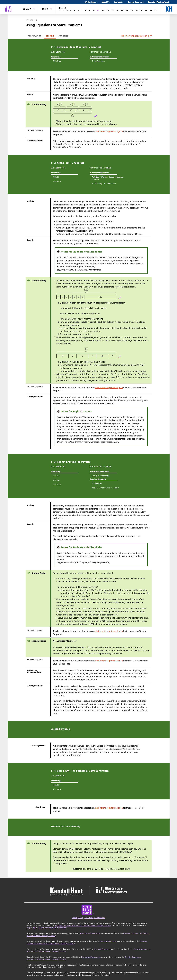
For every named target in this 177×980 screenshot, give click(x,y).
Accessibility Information (95, 918)
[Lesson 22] (151, 11)
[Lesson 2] (64, 11)
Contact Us (119, 2)
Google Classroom (136, 2)
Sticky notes (97, 483)
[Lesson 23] (155, 11)
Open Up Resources (108, 941)
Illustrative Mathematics (90, 933)
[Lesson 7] (82, 11)
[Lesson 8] (85, 11)
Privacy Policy (78, 918)
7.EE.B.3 (56, 177)
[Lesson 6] (78, 11)
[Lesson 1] (60, 11)
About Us (106, 2)
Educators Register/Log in (159, 2)
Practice (63, 36)
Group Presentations (101, 476)
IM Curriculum (91, 2)
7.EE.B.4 (56, 480)
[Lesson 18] (132, 11)
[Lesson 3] (67, 11)
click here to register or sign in (109, 131)
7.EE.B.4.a (57, 61)
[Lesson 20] (141, 11)
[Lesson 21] (146, 11)
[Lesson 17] (127, 11)
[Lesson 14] (112, 11)
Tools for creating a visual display (106, 488)
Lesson (50, 36)
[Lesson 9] (89, 11)
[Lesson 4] (71, 11)
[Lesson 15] (117, 11)
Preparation (35, 36)
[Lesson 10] (93, 11)
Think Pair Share (99, 61)
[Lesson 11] (98, 11)
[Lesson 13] (108, 11)
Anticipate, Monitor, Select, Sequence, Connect (108, 178)
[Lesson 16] (122, 11)
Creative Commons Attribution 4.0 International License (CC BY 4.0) (83, 925)
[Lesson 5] (75, 11)
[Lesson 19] (136, 11)
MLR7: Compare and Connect (104, 184)
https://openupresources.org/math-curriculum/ (47, 928)
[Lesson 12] (103, 11)
